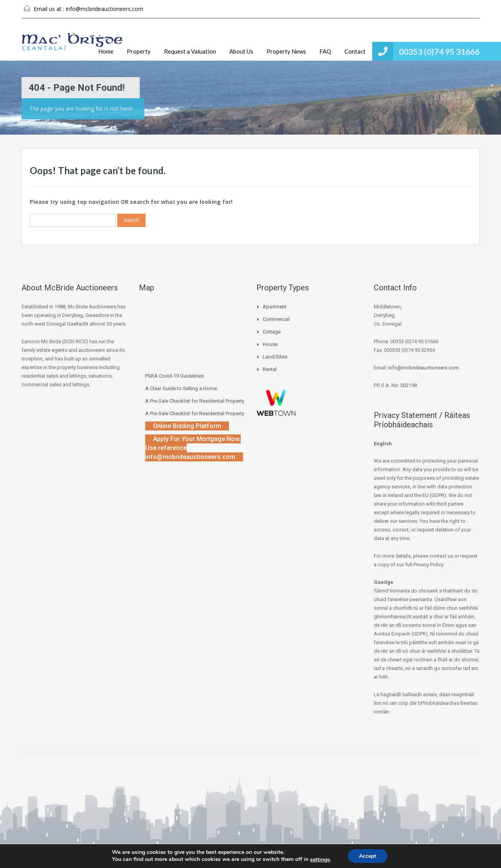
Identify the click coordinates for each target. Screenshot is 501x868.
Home (106, 51)
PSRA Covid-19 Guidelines (175, 376)
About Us (241, 51)
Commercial (276, 319)
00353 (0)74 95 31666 (439, 51)
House (270, 344)
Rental (270, 369)
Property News (286, 51)
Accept (368, 856)
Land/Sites (275, 357)
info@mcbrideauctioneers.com (105, 9)
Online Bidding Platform (187, 426)
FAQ (325, 51)
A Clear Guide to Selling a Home (181, 388)
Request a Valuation (190, 51)
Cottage (272, 332)
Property (139, 51)
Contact (355, 51)
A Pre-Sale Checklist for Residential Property (195, 401)
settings (320, 859)
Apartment (275, 307)
